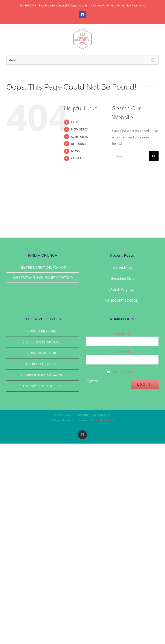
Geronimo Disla (122, 278)
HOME (76, 122)
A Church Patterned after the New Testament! (118, 5)
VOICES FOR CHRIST (43, 364)
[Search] (154, 156)
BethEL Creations (105, 420)
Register (92, 381)
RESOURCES (80, 144)
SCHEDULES (79, 137)
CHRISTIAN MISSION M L (43, 342)
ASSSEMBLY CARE (43, 331)
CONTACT (78, 158)
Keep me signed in (125, 372)
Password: (122, 352)
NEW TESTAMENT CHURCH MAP (43, 267)
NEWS (75, 151)
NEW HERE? (79, 129)
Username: (122, 333)
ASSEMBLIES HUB (43, 353)
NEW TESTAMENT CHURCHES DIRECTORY (43, 278)
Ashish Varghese (122, 289)
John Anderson (122, 267)
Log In (145, 384)
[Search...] (131, 156)
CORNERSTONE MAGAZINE (43, 375)
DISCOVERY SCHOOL (122, 300)
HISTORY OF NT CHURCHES (43, 386)
